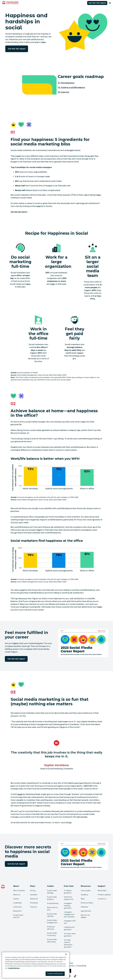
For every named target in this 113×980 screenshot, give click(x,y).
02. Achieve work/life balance (71, 88)
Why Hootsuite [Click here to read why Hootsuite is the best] (19, 891)
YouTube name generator (70, 935)
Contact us (102, 899)
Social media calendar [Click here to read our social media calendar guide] (52, 915)
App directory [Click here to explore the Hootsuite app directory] (86, 911)
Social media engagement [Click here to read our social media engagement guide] (52, 921)
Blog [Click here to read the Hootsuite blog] (83, 899)
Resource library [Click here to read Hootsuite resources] (87, 903)
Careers (16, 899)
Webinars (84, 907)
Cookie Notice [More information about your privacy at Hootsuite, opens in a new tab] (14, 968)
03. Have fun (64, 92)
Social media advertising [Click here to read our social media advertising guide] (52, 941)
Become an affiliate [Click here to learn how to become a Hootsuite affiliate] (85, 916)
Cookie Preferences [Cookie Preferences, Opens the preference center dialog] (55, 974)
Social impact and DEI (18, 916)
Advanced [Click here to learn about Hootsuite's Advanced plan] (34, 899)
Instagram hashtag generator (68, 906)
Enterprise (34, 903)
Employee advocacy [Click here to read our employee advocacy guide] (51, 928)
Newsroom (17, 911)
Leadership (17, 903)
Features (33, 907)
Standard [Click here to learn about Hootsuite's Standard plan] (33, 895)
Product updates (104, 895)
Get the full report (97, 3)
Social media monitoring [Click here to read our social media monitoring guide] (52, 934)
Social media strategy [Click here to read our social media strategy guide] (52, 892)
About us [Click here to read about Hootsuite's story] (17, 895)
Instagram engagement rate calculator (69, 914)
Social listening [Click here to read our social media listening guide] (53, 903)
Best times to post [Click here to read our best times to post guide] (52, 909)
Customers (17, 907)
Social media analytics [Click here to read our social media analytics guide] (52, 898)
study (20, 794)
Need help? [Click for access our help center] (102, 891)
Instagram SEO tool (70, 922)
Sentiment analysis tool (69, 898)
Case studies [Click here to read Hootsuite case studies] (86, 891)
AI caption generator (68, 892)
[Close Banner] (66, 954)
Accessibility (81, 966)
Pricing (33, 891)
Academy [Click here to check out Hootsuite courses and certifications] (84, 895)
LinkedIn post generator (69, 928)
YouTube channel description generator (68, 944)
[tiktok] (75, 976)
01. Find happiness (66, 83)
